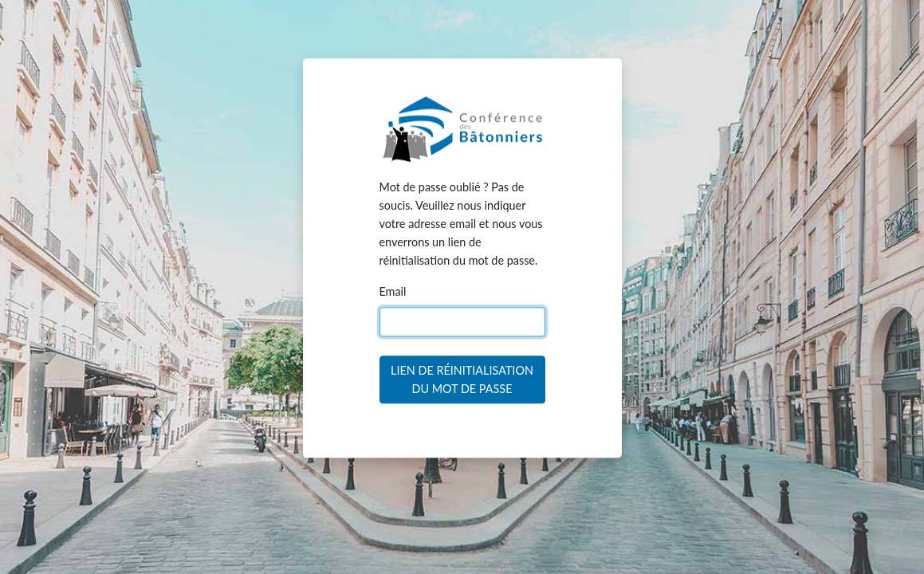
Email (393, 292)
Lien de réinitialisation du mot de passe (462, 380)
